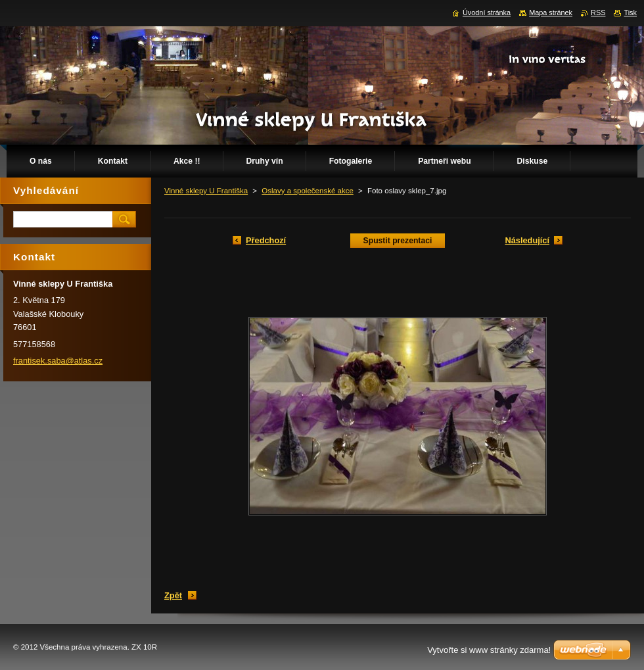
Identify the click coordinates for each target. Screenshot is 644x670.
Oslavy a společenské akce (308, 191)
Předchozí (266, 240)
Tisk (630, 12)
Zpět (173, 595)
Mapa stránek (551, 12)
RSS (598, 12)
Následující (527, 240)
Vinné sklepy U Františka (206, 191)
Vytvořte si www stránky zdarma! (489, 650)
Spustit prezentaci (398, 241)
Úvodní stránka (487, 12)
